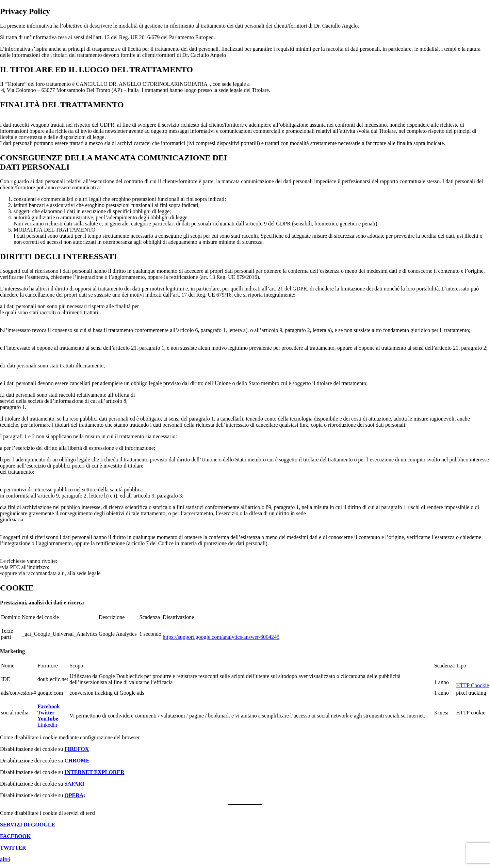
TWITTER (13, 848)
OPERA (74, 795)
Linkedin (47, 725)
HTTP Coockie (472, 685)
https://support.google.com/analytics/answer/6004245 (221, 637)
